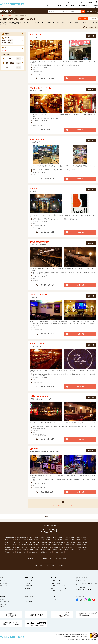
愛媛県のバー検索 (33, 550)
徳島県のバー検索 (10, 550)
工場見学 (28, 583)
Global (72, 2)
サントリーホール (55, 581)
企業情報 (95, 6)
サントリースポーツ (56, 591)
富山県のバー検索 (10, 545)
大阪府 (10, 15)
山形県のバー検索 (69, 537)
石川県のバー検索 (22, 545)
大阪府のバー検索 (45, 545)
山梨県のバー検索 (45, 540)
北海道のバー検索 (10, 537)
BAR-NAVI (3, 15)
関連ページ (50, 516)
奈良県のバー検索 (81, 545)
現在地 (93, 11)
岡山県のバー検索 (47, 547)
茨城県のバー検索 (10, 540)
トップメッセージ (81, 581)
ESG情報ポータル (81, 587)
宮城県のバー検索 (45, 537)
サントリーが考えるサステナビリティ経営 (87, 584)
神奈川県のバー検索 (10, 542)
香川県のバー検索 (22, 550)
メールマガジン (55, 599)
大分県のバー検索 (10, 552)
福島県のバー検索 (81, 537)
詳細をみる (91, 36)
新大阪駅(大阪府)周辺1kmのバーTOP (63, 505)
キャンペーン (29, 581)
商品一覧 (2, 581)
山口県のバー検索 (59, 547)
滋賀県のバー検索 (10, 547)
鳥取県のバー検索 (70, 547)
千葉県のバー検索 (23, 542)
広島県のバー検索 (35, 547)
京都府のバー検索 (57, 545)
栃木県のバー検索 (22, 540)
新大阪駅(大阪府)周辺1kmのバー (19, 19)
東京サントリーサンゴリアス (58, 588)
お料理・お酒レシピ (31, 586)
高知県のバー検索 (45, 550)
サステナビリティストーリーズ (84, 590)
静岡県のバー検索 (59, 542)
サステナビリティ (84, 6)
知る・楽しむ (58, 6)
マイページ (80, 2)
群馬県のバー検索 (33, 540)
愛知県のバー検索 (47, 542)
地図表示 (94, 19)
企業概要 (2, 599)
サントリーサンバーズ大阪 (58, 586)
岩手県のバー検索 (33, 537)
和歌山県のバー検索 (22, 547)
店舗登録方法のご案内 (34, 558)
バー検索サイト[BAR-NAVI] (10, 12)
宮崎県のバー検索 (33, 552)
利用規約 (61, 566)
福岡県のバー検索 (57, 550)
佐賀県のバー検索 (81, 550)
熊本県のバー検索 (22, 552)
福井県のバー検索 (33, 545)
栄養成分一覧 (4, 586)
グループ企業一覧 (5, 602)
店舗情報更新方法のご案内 (50, 558)
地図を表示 (81, 78)
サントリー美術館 (55, 583)
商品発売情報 (4, 583)
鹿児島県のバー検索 (46, 552)
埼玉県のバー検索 (35, 542)
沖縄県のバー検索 (59, 552)
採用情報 (2, 607)
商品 (48, 6)
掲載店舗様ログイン (65, 558)
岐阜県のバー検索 (82, 542)
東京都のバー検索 (81, 540)
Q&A (27, 599)
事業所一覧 (3, 604)
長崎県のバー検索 (69, 550)
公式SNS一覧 (80, 596)
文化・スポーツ (70, 6)
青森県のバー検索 (22, 537)
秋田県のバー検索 (57, 537)
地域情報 (28, 588)
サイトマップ (38, 566)
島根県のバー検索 (82, 547)
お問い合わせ (89, 2)
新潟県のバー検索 (69, 540)
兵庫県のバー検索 (69, 545)
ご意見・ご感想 (50, 566)
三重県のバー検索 (70, 542)
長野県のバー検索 (57, 540)
